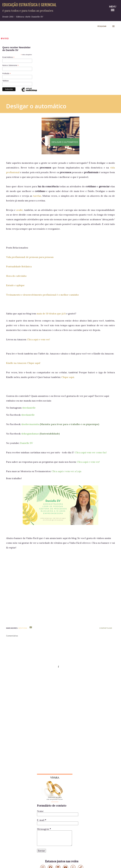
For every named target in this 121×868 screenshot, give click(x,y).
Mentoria (23, 628)
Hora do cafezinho (16, 276)
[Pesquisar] (102, 26)
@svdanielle (29, 408)
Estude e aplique (15, 285)
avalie (20, 210)
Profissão (6, 74)
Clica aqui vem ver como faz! (91, 452)
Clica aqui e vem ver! (39, 339)
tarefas (37, 196)
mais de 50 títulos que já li (51, 314)
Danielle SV (26, 443)
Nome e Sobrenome (10, 65)
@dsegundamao (30, 434)
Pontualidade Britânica (19, 266)
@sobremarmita (30, 424)
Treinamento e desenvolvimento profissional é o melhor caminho (42, 295)
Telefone (5, 81)
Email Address (8, 57)
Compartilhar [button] (106, 628)
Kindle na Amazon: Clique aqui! (23, 363)
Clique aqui (68, 377)
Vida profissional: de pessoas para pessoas (30, 257)
